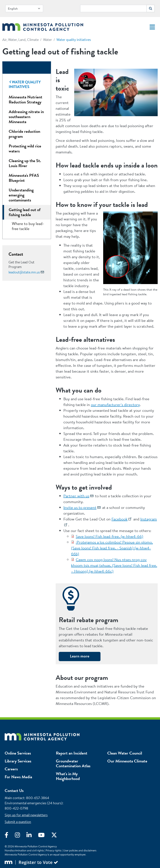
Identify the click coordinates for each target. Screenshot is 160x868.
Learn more (80, 656)
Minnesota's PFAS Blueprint (24, 178)
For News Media (18, 777)
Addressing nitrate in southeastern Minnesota (26, 117)
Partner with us (76, 496)
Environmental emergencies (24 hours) (34, 803)
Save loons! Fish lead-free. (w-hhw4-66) (109, 536)
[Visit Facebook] (10, 836)
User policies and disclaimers (80, 850)
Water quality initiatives (74, 40)
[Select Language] (24, 8)
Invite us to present (80, 507)
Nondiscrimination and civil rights (24, 850)
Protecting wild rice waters (25, 148)
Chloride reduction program (24, 134)
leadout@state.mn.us (24, 272)
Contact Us (14, 791)
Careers (11, 769)
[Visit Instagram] (21, 836)
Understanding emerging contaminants (21, 195)
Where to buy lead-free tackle (28, 226)
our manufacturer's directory (115, 405)
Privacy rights (54, 850)
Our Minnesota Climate (127, 761)
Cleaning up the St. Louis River (25, 163)
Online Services (18, 753)
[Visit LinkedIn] (32, 836)
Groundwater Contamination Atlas (73, 763)
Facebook (120, 519)
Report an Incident (72, 753)
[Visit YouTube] (45, 836)
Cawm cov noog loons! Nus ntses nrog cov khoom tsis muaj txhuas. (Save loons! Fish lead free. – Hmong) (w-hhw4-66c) (114, 565)
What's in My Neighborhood (68, 776)
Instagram (149, 519)
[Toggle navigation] (152, 27)
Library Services (18, 761)
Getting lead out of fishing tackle (25, 212)
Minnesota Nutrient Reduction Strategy (26, 99)
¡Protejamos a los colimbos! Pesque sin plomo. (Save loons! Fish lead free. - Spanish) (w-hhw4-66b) (112, 548)
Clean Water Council (125, 753)
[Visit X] (57, 836)
